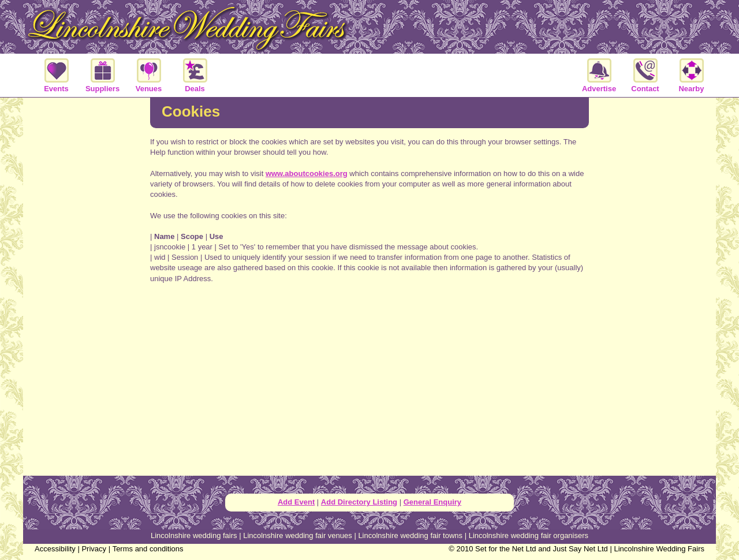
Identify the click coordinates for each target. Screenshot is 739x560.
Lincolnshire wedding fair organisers (529, 535)
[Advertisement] (87, 285)
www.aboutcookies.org (307, 173)
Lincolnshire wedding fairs (194, 535)
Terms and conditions (148, 549)
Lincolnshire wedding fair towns (410, 535)
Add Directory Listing (359, 502)
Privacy (94, 549)
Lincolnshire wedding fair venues (298, 535)
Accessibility (55, 549)
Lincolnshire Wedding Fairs (659, 549)
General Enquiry (432, 502)
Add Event (296, 502)
